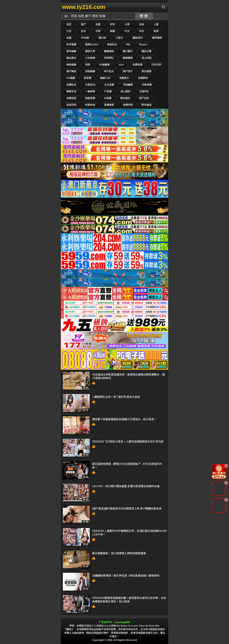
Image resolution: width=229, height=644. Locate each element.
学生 (142, 31)
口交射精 (90, 58)
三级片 (119, 38)
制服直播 (90, 98)
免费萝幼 (143, 78)
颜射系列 (138, 38)
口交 (69, 31)
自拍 (142, 24)
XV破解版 (104, 65)
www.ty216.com (84, 7)
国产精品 (71, 71)
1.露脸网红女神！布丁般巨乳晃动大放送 (116, 397)
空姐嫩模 (128, 85)
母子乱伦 (109, 71)
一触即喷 (90, 91)
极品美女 (71, 58)
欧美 (156, 31)
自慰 (98, 24)
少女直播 (109, 85)
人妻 (156, 24)
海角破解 (71, 65)
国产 (83, 24)
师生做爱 (146, 71)
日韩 (98, 31)
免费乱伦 (71, 85)
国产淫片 (128, 71)
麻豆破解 (71, 51)
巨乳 (112, 24)
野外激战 (146, 105)
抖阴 (88, 65)
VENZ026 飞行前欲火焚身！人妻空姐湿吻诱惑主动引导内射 (128, 442)
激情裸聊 (128, 58)
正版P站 (144, 91)
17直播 (108, 91)
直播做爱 (109, 105)
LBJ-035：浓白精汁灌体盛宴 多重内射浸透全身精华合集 (126, 486)
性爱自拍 (90, 105)
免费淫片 (124, 78)
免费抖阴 (128, 105)
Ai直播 (108, 98)
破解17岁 (105, 78)
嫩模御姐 (109, 51)
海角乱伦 (112, 44)
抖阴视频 (90, 71)
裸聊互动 (71, 91)
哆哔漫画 (157, 38)
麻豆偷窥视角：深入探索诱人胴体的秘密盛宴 (119, 553)
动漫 (69, 38)
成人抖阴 (146, 58)
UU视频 (71, 78)
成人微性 (125, 91)
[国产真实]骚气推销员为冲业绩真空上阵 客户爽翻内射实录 (127, 509)
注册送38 (90, 85)
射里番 (88, 78)
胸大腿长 (128, 51)
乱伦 (83, 31)
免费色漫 (138, 65)
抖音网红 (109, 58)
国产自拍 (144, 98)
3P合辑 (85, 38)
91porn (143, 44)
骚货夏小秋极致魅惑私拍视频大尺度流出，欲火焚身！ (124, 419)
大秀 (127, 24)
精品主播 (146, 51)
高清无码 (71, 105)
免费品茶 (71, 98)
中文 (127, 31)
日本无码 (156, 65)
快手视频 (71, 44)
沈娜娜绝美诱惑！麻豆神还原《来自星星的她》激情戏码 (126, 576)
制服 (112, 31)
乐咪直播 (147, 85)
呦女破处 (125, 98)
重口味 (102, 38)
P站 (128, 44)
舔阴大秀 (90, 51)
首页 (69, 24)
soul (121, 65)
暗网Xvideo (92, 44)
